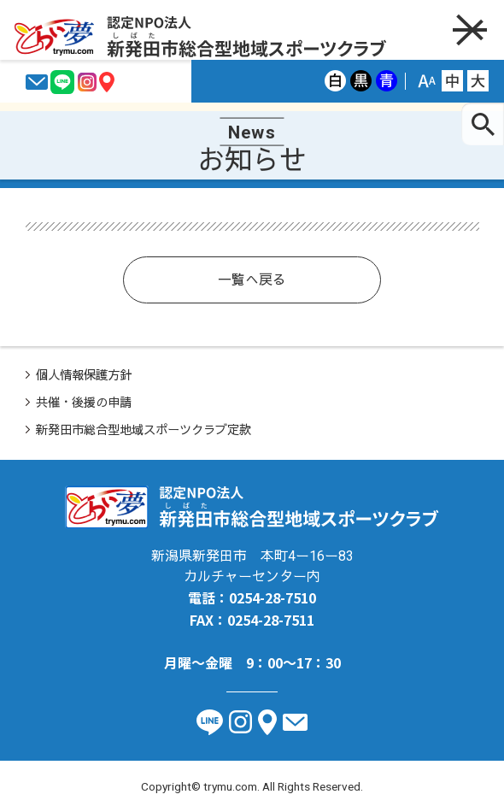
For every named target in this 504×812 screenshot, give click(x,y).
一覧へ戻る (252, 280)
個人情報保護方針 (84, 376)
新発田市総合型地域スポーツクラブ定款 (144, 430)
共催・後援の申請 (84, 403)
